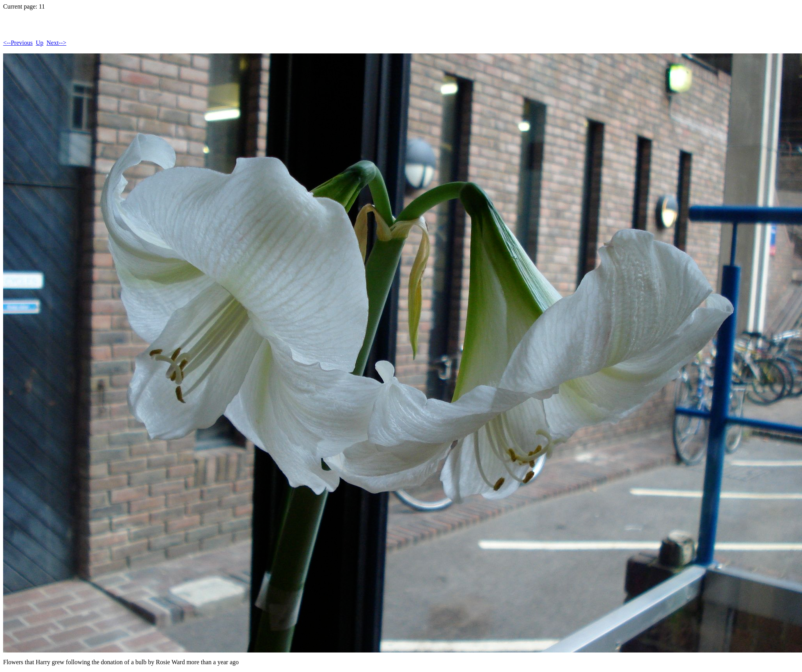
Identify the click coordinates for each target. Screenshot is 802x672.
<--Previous (18, 43)
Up (40, 43)
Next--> (56, 43)
